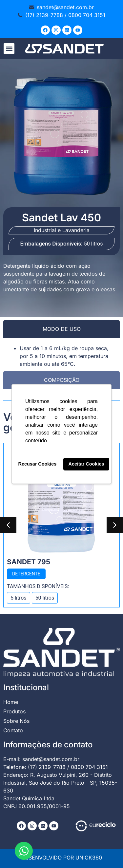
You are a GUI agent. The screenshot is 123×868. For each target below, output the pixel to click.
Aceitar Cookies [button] (86, 464)
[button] (9, 49)
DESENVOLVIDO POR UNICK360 (62, 858)
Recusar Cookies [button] (38, 464)
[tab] (61, 329)
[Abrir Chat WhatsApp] (24, 851)
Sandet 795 (29, 562)
